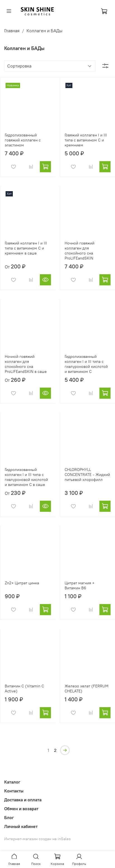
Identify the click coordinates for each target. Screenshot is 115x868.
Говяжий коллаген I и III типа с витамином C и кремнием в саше (26, 248)
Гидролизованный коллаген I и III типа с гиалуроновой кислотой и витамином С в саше (26, 477)
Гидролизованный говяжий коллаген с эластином (23, 140)
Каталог (12, 782)
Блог (9, 817)
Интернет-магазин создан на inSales (37, 839)
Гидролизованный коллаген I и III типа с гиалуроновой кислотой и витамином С (86, 364)
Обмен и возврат (21, 809)
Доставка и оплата (23, 800)
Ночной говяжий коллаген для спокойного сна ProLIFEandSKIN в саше (26, 364)
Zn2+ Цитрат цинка (22, 583)
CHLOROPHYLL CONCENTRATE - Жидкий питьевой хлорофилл (87, 475)
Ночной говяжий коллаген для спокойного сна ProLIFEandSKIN (79, 251)
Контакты (14, 791)
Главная (12, 31)
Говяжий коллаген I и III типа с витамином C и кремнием (86, 140)
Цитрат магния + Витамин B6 (79, 585)
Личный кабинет (21, 826)
